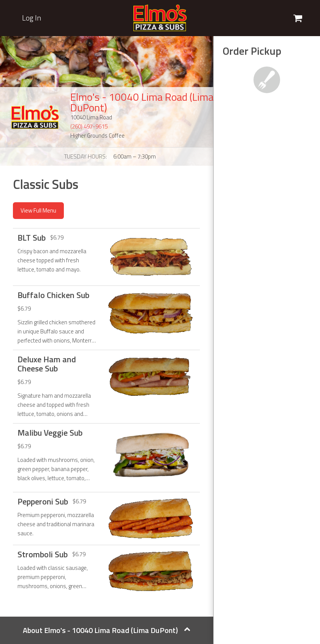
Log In (32, 18)
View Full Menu (38, 210)
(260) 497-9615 (89, 126)
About (107, 630)
